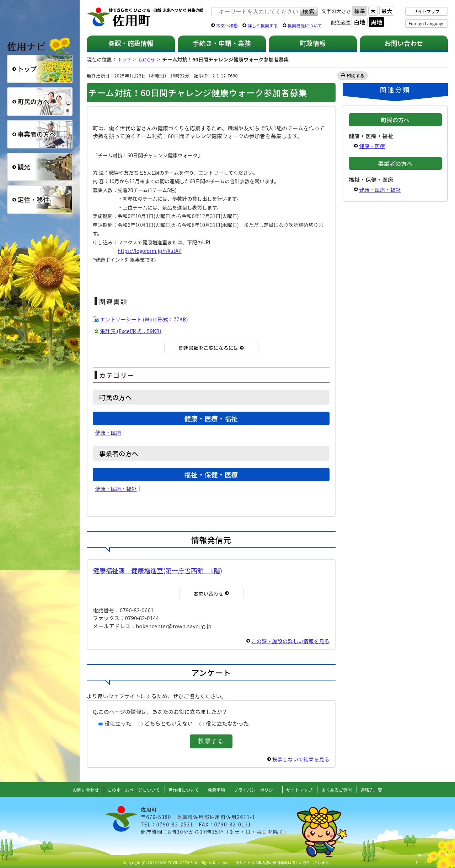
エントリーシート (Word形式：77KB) (146, 319)
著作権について (180, 790)
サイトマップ (427, 11)
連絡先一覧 (384, 790)
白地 (359, 22)
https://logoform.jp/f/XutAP (150, 251)
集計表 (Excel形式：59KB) (132, 331)
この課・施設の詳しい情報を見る (289, 641)
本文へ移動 (227, 25)
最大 (387, 11)
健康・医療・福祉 (117, 489)
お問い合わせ (404, 43)
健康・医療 (109, 432)
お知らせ (151, 59)
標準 (359, 11)
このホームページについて (126, 790)
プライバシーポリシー (258, 790)
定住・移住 (40, 200)
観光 (40, 167)
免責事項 (216, 790)
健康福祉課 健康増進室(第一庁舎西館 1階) (157, 570)
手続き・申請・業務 (222, 43)
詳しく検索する (263, 25)
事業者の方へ (40, 134)
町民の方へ (40, 102)
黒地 (376, 22)
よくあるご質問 (346, 790)
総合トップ (40, 69)
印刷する (356, 75)
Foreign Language (426, 23)
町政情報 (313, 43)
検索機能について (305, 25)
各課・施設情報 (131, 43)
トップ (125, 59)
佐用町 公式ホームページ (145, 17)
